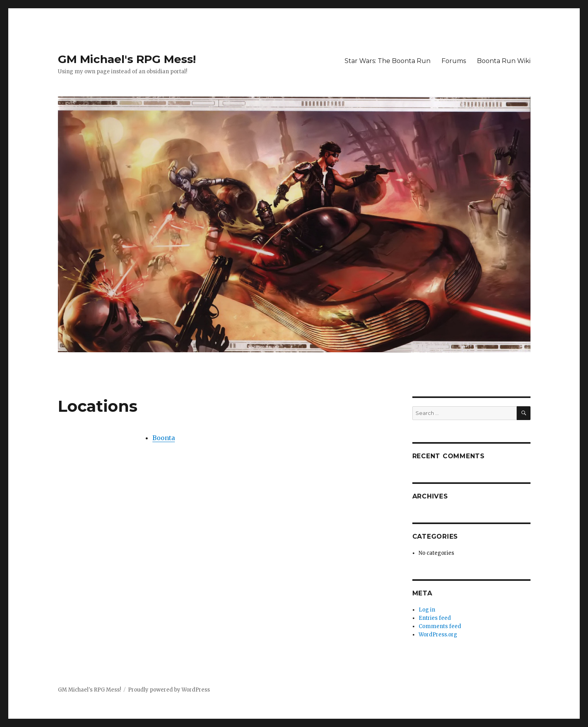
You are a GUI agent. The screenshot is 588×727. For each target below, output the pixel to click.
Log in (427, 610)
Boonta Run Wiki (504, 61)
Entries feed (435, 618)
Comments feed (440, 626)
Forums (454, 61)
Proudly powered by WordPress (169, 690)
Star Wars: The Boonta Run (388, 61)
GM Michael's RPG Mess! (127, 59)
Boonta (164, 438)
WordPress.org (438, 635)
